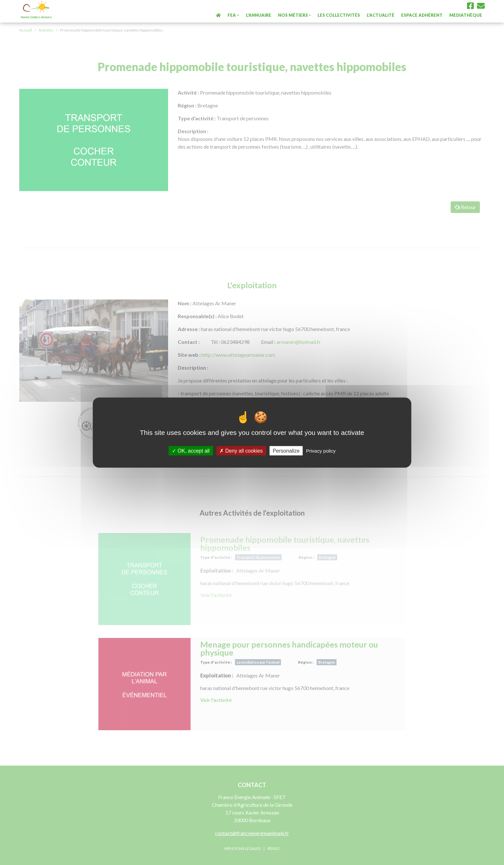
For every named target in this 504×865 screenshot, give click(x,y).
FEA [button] (232, 15)
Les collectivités (339, 15)
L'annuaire (259, 15)
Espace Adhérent (422, 15)
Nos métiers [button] (293, 15)
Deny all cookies (241, 451)
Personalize (286, 451)
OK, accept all (191, 451)
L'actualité (381, 15)
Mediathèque (466, 15)
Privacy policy (321, 451)
